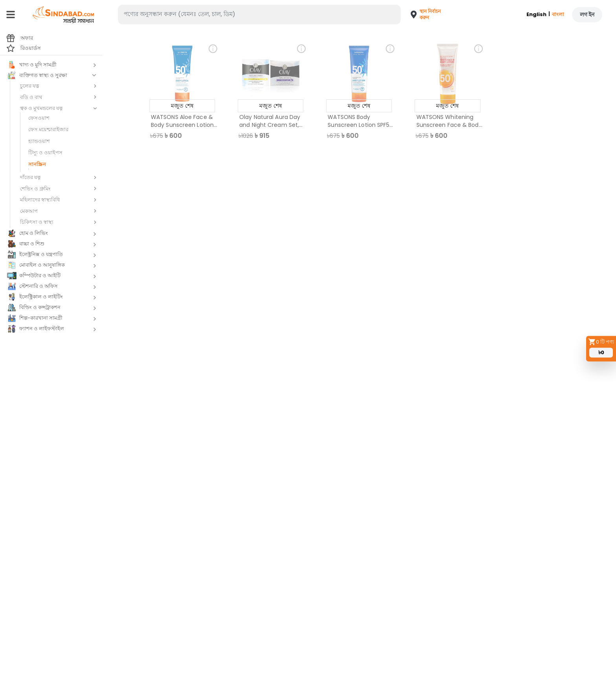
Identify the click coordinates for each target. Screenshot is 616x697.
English (536, 14)
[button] (423, 15)
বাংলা (558, 14)
